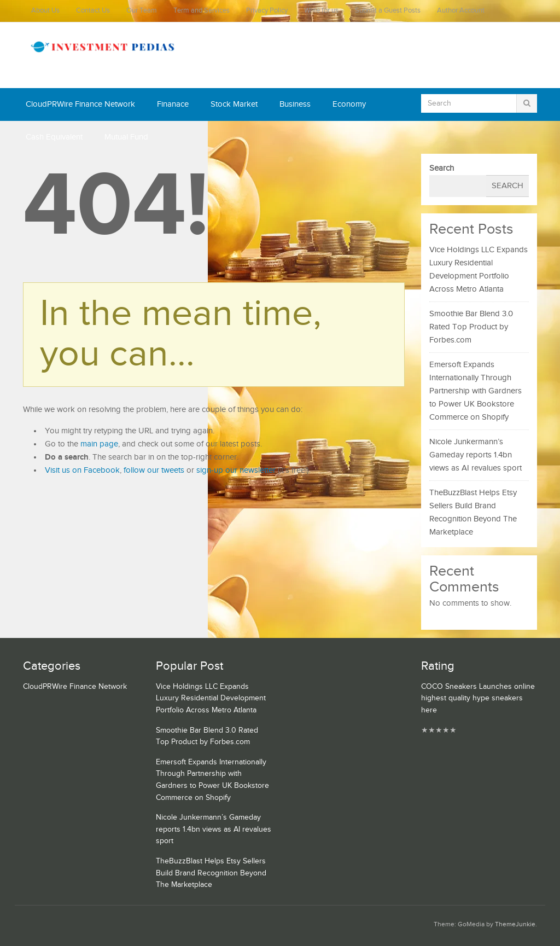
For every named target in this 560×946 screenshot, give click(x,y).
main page (99, 444)
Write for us (321, 11)
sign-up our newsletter (236, 470)
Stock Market (234, 104)
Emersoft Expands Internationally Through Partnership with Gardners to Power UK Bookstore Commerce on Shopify (476, 391)
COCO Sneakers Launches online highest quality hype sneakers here (478, 698)
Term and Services (202, 11)
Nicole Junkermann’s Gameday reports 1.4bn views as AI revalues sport (476, 455)
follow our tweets (154, 470)
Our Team (142, 11)
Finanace (173, 104)
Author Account (461, 11)
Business (295, 104)
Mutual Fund (126, 137)
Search (442, 168)
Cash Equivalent (54, 137)
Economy (349, 104)
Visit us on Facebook (82, 470)
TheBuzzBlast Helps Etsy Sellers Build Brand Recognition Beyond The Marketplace (211, 873)
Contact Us (93, 11)
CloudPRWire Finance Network (80, 104)
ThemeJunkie (515, 924)
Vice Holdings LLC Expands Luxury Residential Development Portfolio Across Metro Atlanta (211, 698)
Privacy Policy (267, 11)
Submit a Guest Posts (388, 11)
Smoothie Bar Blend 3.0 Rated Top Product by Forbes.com (471, 327)
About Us (45, 11)
